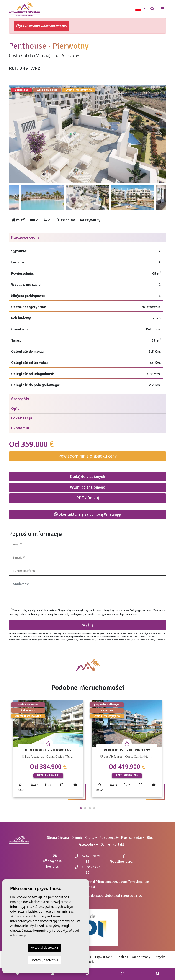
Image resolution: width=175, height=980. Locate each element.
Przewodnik (87, 844)
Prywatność (104, 957)
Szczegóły (20, 399)
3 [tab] (90, 808)
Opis (15, 409)
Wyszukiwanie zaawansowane (41, 25)
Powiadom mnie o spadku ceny (87, 456)
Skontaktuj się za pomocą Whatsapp (88, 514)
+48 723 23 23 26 (87, 870)
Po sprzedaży (109, 838)
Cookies (122, 957)
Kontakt (118, 844)
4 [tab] (94, 808)
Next (160, 134)
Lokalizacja (22, 418)
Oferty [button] (90, 838)
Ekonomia (20, 428)
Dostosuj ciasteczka (45, 960)
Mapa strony (141, 957)
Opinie (105, 844)
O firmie (77, 838)
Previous (15, 134)
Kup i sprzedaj (131, 838)
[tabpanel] (48, 750)
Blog (150, 838)
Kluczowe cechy (25, 237)
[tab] (87, 238)
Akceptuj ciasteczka (44, 947)
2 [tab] (85, 808)
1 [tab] (81, 808)
